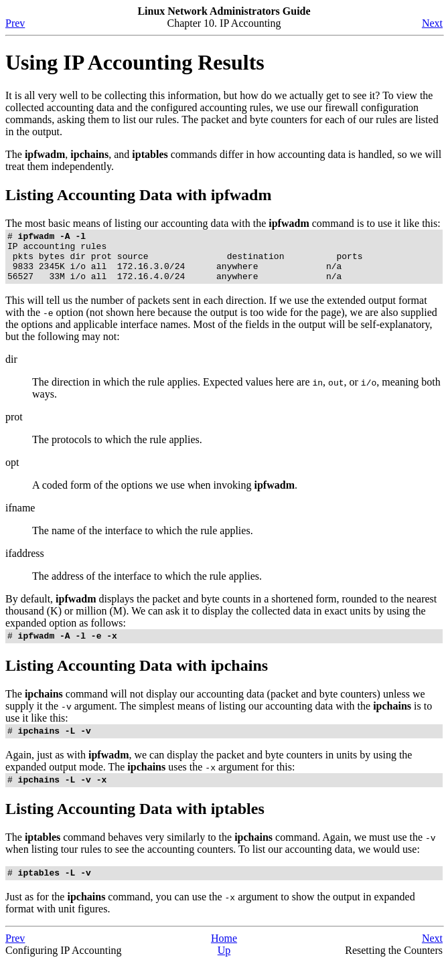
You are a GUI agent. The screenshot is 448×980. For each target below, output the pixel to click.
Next (432, 23)
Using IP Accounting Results (135, 62)
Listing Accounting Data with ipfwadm (138, 195)
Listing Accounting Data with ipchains (137, 677)
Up (224, 968)
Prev (15, 23)
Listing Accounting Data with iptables (135, 825)
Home (224, 956)
